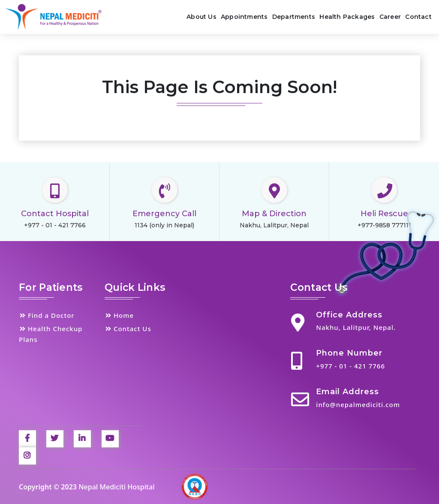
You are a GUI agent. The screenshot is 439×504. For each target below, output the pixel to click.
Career (390, 17)
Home (119, 315)
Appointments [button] (244, 17)
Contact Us (128, 329)
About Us (201, 17)
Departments (294, 17)
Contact (418, 17)
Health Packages (347, 17)
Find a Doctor (47, 315)
